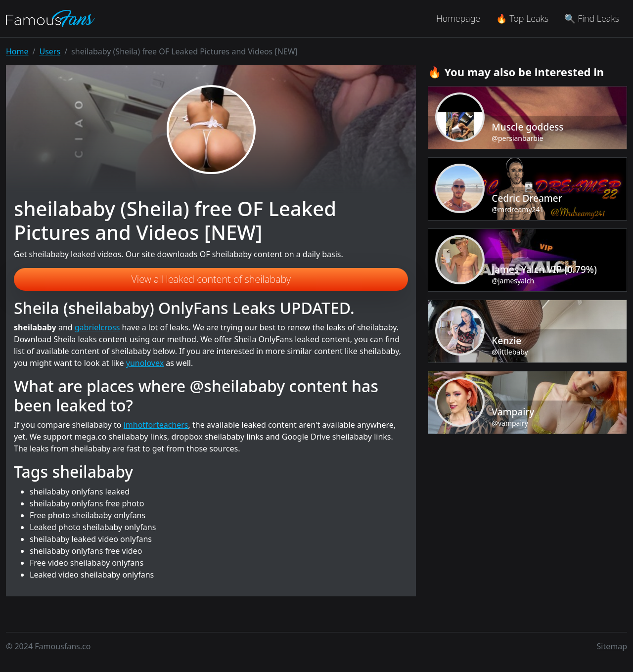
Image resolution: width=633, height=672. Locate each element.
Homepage (458, 18)
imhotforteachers (156, 425)
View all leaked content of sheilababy (211, 279)
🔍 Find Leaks (592, 18)
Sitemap (612, 646)
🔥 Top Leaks (522, 18)
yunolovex (145, 363)
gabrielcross (97, 327)
